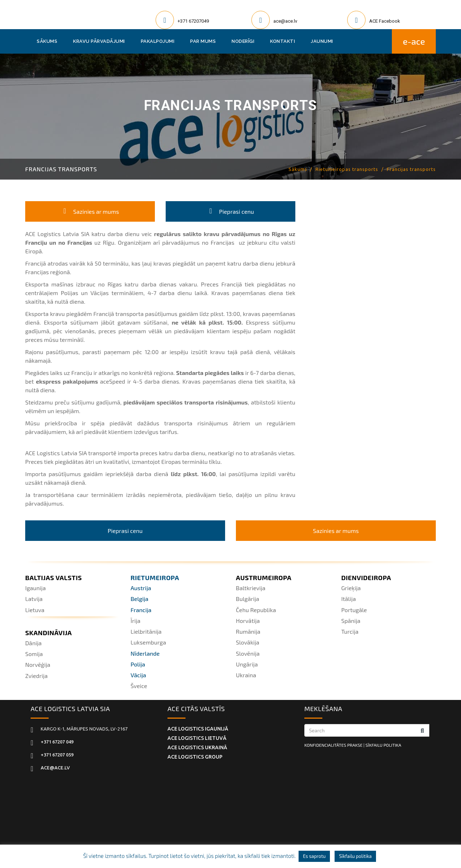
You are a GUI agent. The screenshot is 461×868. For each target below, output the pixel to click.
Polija (138, 664)
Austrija (141, 588)
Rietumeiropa (155, 578)
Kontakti (283, 41)
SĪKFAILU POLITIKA (383, 745)
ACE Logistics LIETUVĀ (197, 738)
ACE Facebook (385, 21)
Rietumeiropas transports (347, 169)
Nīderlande (145, 653)
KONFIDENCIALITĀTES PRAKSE (333, 745)
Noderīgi (243, 41)
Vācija (138, 675)
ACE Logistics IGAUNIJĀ (198, 729)
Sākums (47, 41)
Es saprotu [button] (314, 856)
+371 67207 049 (57, 742)
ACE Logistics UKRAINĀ (197, 747)
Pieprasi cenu (230, 211)
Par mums (203, 41)
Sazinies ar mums (90, 211)
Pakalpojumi (158, 41)
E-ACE (414, 41)
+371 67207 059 (57, 755)
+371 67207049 (193, 21)
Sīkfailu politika (355, 856)
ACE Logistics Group (195, 757)
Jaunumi (322, 41)
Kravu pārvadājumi (99, 41)
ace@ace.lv (285, 21)
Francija (141, 610)
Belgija (140, 599)
